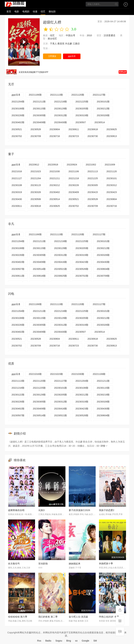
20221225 (93, 178)
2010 (89, 35)
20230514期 (39, 269)
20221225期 (82, 102)
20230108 (17, 185)
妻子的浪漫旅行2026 (79, 510)
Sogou (59, 641)
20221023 (36, 171)
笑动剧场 (43, 564)
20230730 (93, 136)
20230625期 (60, 276)
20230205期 (82, 109)
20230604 (55, 129)
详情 (104, 446)
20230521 (17, 129)
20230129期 (60, 109)
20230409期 (39, 122)
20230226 (74, 185)
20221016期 (35, 374)
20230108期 (18, 109)
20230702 (17, 136)
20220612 (34, 165)
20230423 (112, 192)
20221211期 (39, 102)
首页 (9, 11)
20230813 (112, 136)
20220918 (53, 165)
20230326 (36, 192)
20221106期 (35, 95)
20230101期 (103, 102)
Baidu (48, 641)
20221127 (17, 178)
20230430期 (60, 122)
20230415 (93, 192)
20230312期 (60, 115)
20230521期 (60, 269)
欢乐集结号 (14, 564)
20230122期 (18, 395)
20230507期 (18, 269)
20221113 (93, 171)
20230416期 (60, 262)
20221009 (110, 165)
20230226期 (18, 115)
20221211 (55, 178)
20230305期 (39, 115)
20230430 (17, 199)
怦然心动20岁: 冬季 (109, 617)
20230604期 (103, 269)
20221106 (74, 171)
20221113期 (56, 95)
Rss (39, 641)
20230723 (74, 136)
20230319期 (82, 115)
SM (95, 641)
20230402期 (18, 122)
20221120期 (78, 95)
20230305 (93, 185)
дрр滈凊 (72, 56)
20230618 (93, 129)
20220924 (72, 165)
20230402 (55, 192)
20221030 (55, 171)
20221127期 (99, 95)
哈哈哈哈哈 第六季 (18, 617)
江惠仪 (76, 44)
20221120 (112, 171)
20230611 (74, 129)
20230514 (100, 122)
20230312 (112, 185)
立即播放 (52, 56)
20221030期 (78, 374)
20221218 (74, 178)
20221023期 (56, 374)
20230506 (36, 199)
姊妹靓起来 (75, 564)
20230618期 (39, 276)
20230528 (36, 129)
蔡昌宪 (61, 44)
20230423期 (82, 262)
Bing (69, 641)
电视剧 (26, 11)
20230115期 (39, 109)
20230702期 (82, 276)
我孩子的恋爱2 (107, 510)
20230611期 (18, 276)
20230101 (112, 178)
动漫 (35, 11)
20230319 (17, 192)
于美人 (53, 44)
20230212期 (103, 109)
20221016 (17, 171)
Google (85, 641)
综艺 (43, 11)
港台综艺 (52, 39)
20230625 (112, 129)
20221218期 (60, 102)
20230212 (55, 185)
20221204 (36, 178)
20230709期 (103, 276)
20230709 (36, 136)
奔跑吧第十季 (106, 564)
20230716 (55, 136)
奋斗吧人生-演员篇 (78, 617)
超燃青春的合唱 (16, 510)
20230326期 (103, 115)
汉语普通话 (109, 35)
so (76, 641)
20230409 (74, 192)
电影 (17, 11)
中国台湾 (70, 35)
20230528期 (82, 269)
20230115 (36, 185)
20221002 (91, 165)
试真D (42, 510)
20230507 (81, 122)
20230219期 (103, 395)
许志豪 (69, 44)
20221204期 (18, 102)
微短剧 (52, 11)
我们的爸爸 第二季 (48, 617)
